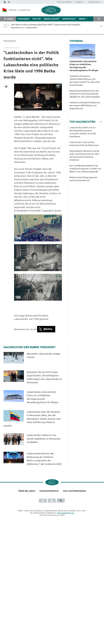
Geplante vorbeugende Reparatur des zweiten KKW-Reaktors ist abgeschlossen (85, 105)
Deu (10, 19)
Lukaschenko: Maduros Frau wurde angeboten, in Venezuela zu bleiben (44, 439)
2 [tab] (99, 121)
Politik (37, 19)
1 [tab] (97, 121)
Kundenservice (49, 491)
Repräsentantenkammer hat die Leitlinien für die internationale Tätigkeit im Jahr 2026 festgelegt (85, 94)
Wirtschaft (69, 19)
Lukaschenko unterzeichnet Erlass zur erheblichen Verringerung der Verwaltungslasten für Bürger (84, 66)
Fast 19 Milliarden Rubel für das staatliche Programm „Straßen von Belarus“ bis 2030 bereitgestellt (85, 169)
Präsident (24, 19)
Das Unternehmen (74, 491)
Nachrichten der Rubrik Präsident (30, 347)
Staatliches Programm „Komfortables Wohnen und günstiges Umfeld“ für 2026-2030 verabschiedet (84, 81)
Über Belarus (27, 491)
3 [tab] (101, 121)
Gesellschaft (52, 19)
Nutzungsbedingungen (66, 513)
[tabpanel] (86, 155)
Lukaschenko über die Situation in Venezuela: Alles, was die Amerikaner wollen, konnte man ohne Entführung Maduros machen (32, 419)
